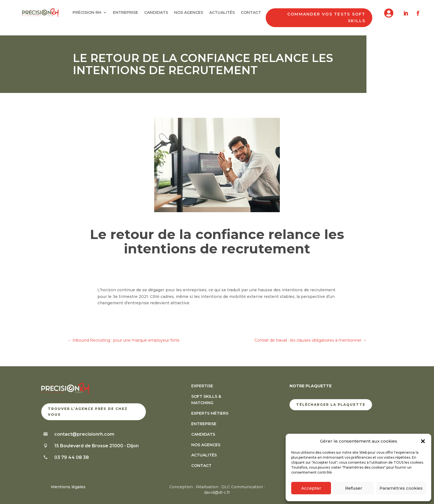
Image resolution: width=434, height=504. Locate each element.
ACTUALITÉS (222, 13)
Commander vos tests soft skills (326, 17)
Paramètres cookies (401, 488)
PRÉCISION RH (87, 13)
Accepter (311, 488)
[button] (423, 441)
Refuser (354, 488)
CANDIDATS (156, 13)
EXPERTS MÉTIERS (210, 413)
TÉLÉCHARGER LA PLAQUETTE (331, 405)
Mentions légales (68, 487)
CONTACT (251, 13)
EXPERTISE (202, 386)
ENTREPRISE (126, 13)
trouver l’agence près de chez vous (88, 411)
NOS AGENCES (189, 13)
